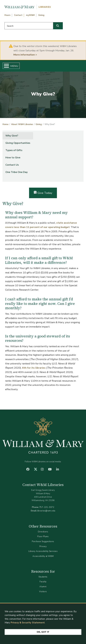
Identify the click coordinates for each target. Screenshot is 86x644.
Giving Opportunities (18, 143)
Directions (43, 532)
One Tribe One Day (17, 172)
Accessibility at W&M (43, 556)
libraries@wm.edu (46, 511)
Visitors (43, 592)
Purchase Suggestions (43, 541)
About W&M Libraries (22, 124)
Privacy (43, 546)
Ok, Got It (43, 632)
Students (43, 577)
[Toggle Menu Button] (5, 66)
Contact (18, 15)
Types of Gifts (14, 150)
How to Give (13, 157)
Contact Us (12, 165)
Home (5, 124)
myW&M (30, 15)
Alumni (43, 587)
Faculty (43, 582)
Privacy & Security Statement (28, 623)
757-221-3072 (47, 507)
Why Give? (12, 136)
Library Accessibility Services (43, 551)
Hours (7, 15)
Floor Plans (43, 536)
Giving (41, 15)
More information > (25, 55)
